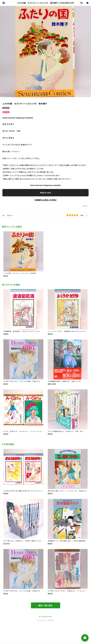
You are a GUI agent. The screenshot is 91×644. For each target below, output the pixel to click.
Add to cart (45, 193)
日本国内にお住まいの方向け (46, 200)
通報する (86, 206)
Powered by (46, 620)
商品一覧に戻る (46, 605)
